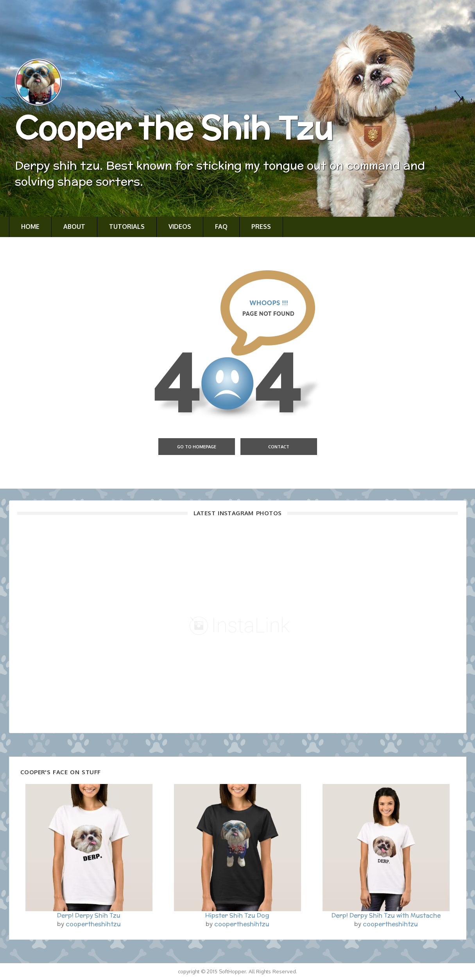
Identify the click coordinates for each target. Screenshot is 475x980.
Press (261, 227)
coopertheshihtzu (93, 924)
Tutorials (127, 227)
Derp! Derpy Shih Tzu (89, 915)
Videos (180, 227)
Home (30, 227)
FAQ (221, 227)
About (74, 227)
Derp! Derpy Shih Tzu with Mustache (386, 915)
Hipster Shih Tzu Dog (237, 915)
